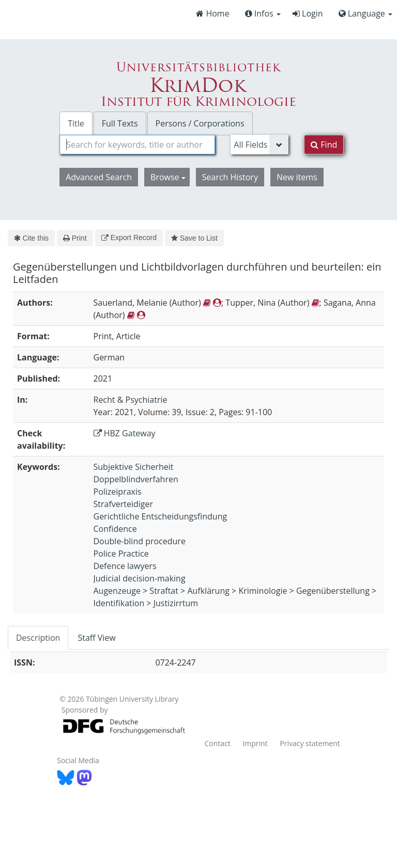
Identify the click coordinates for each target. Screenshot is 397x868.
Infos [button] (263, 13)
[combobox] (137, 145)
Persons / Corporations (200, 123)
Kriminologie (263, 591)
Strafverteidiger (124, 504)
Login (308, 13)
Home (212, 13)
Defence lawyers (125, 566)
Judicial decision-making (140, 578)
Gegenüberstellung (333, 591)
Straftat (164, 591)
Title (76, 123)
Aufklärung (208, 591)
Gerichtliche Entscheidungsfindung (161, 516)
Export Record (129, 238)
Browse (168, 177)
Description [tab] (38, 638)
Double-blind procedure (140, 541)
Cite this (31, 238)
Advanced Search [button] (99, 177)
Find (324, 145)
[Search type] (259, 145)
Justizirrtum (176, 603)
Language (365, 13)
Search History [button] (230, 177)
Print (75, 238)
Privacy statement (310, 743)
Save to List (194, 238)
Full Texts (120, 123)
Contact (217, 743)
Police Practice (121, 554)
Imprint (255, 743)
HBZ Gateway (125, 433)
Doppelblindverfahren (136, 479)
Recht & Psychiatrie (131, 400)
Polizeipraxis (118, 492)
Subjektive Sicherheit (134, 467)
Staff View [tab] (96, 638)
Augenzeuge (117, 591)
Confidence (115, 529)
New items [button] (297, 177)
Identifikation (119, 603)
